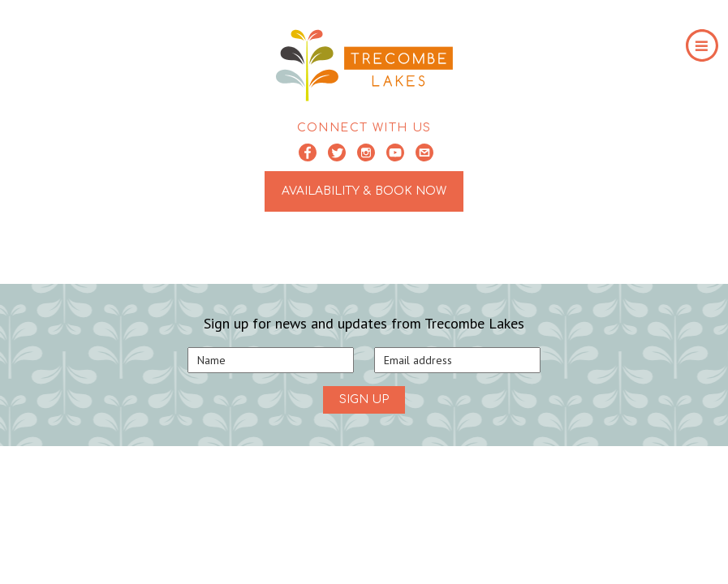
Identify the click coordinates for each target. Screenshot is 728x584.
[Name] (271, 360)
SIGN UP (364, 399)
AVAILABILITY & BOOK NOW (364, 191)
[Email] (457, 360)
